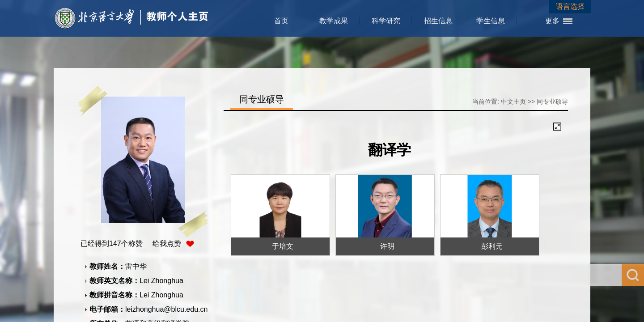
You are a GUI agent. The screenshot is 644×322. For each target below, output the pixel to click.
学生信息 (491, 21)
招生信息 (438, 21)
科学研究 (386, 21)
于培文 (283, 246)
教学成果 (334, 21)
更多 (552, 21)
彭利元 (492, 246)
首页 (281, 21)
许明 (387, 246)
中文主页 (513, 102)
